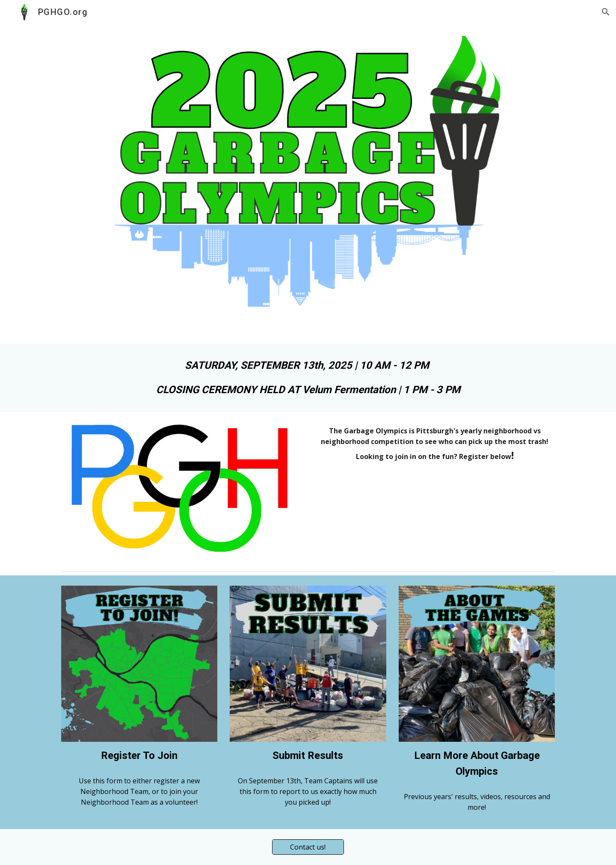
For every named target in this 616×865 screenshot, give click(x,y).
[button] (606, 12)
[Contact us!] (308, 847)
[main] (308, 378)
